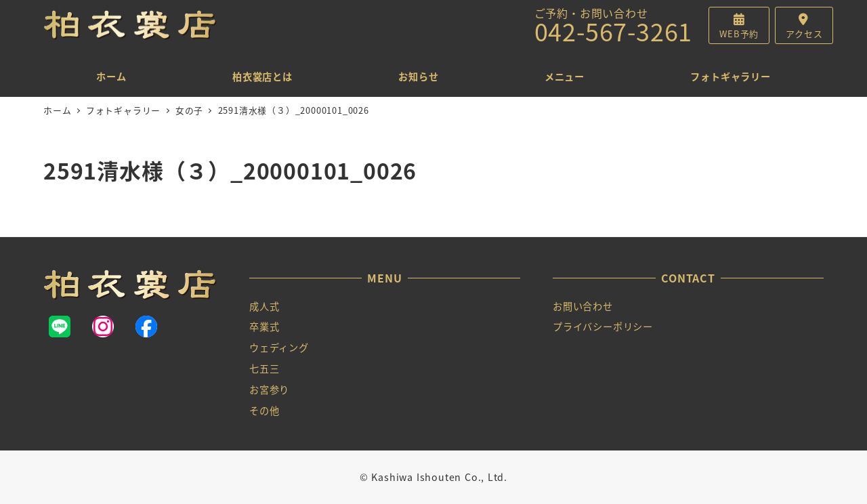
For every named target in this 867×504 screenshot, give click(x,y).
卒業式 (264, 327)
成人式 (264, 306)
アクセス (804, 34)
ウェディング (279, 348)
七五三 (264, 369)
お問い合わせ (583, 306)
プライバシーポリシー (603, 327)
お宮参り (269, 390)
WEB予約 (739, 34)
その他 (264, 411)
